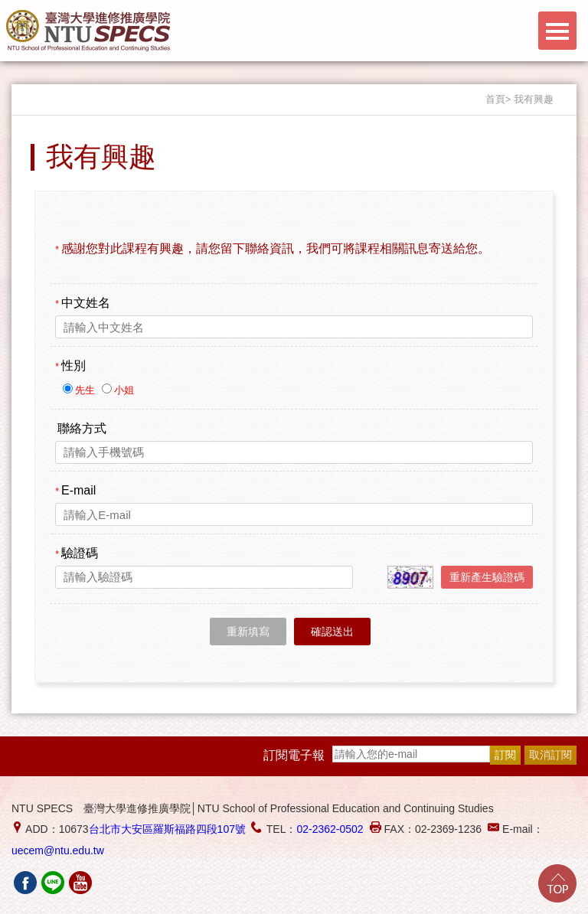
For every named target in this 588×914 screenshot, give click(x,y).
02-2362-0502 (330, 829)
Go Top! (557, 883)
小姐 (124, 390)
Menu (557, 31)
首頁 (495, 99)
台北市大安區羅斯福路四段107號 (167, 829)
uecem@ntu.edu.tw (58, 850)
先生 (87, 390)
